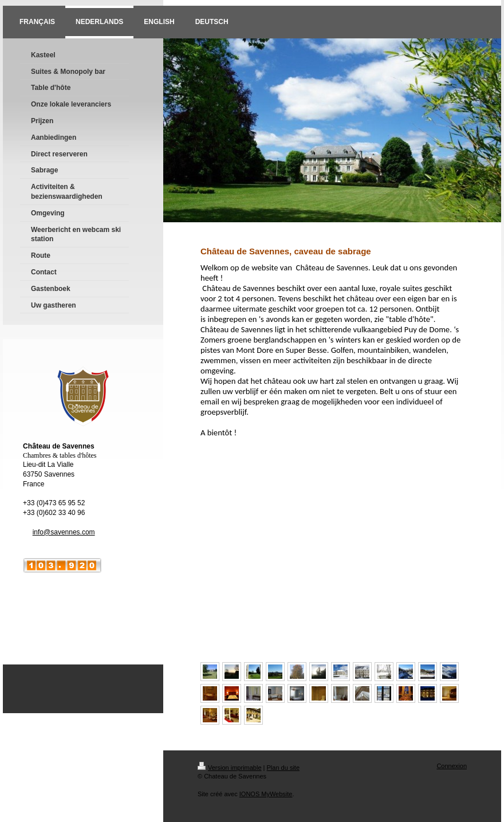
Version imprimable (230, 768)
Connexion (452, 766)
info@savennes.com (64, 532)
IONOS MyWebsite (266, 794)
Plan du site (283, 768)
